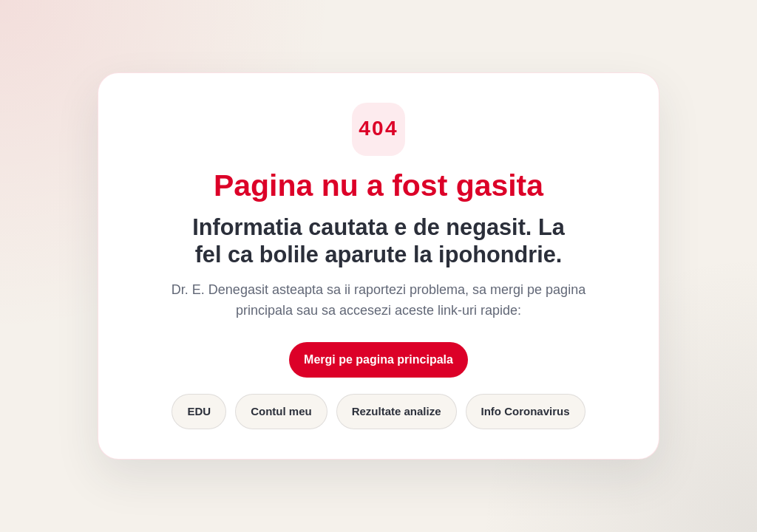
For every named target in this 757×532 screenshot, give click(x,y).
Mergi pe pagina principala (378, 359)
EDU (199, 411)
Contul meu (281, 411)
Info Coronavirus (526, 411)
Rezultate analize (397, 411)
